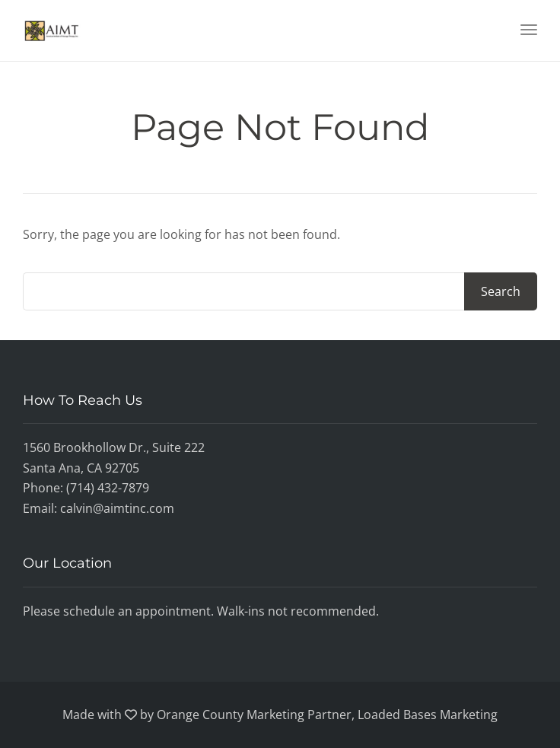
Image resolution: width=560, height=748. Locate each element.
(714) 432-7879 (108, 488)
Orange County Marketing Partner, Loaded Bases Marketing (327, 715)
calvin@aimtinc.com (117, 508)
